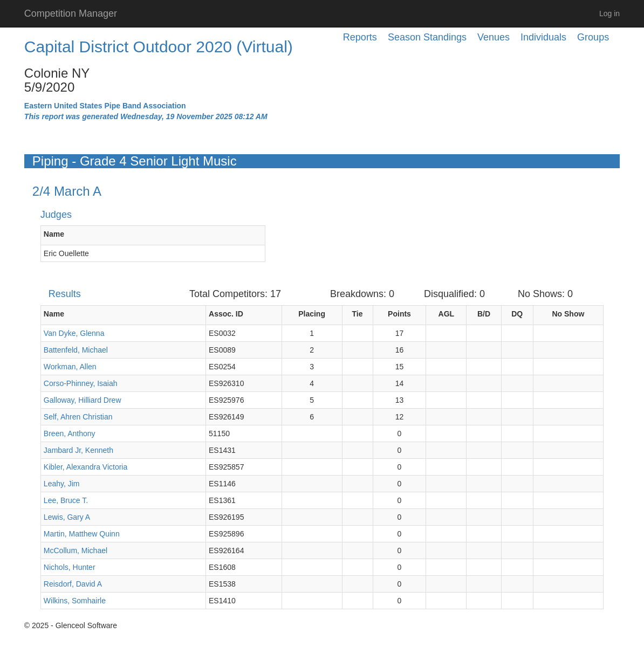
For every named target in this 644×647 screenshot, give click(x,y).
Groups (593, 37)
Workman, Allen (70, 367)
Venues (494, 37)
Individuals (543, 37)
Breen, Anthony (70, 433)
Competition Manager (71, 13)
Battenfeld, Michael (76, 350)
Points (399, 314)
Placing (312, 314)
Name (54, 234)
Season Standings (427, 37)
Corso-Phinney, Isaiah (81, 383)
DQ (517, 314)
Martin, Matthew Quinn (82, 534)
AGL (447, 314)
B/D (484, 314)
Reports (360, 37)
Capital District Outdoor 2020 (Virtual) (159, 47)
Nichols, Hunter (70, 567)
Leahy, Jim (62, 484)
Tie (358, 314)
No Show (568, 314)
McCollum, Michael (76, 550)
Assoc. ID (226, 314)
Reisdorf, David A (73, 584)
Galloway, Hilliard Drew (83, 400)
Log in (609, 13)
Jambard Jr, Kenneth (78, 450)
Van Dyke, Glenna (74, 333)
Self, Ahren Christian (78, 417)
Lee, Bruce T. (66, 500)
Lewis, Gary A (67, 517)
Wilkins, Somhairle (75, 601)
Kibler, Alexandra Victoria (85, 467)
